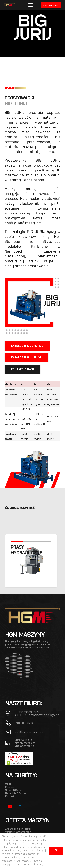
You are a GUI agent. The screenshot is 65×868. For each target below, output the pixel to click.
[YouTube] (10, 807)
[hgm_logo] (9, 5)
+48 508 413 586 (24, 723)
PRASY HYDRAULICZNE (28, 550)
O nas (8, 784)
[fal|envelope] (10, 732)
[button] (31, 5)
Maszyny (10, 787)
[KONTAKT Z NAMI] (22, 369)
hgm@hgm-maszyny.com (29, 732)
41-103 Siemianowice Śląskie (37, 715)
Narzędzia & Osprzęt (16, 793)
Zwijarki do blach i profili (18, 829)
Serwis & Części (14, 790)
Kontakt (10, 796)
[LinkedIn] (19, 807)
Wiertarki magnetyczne (18, 832)
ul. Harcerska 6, (27, 712)
